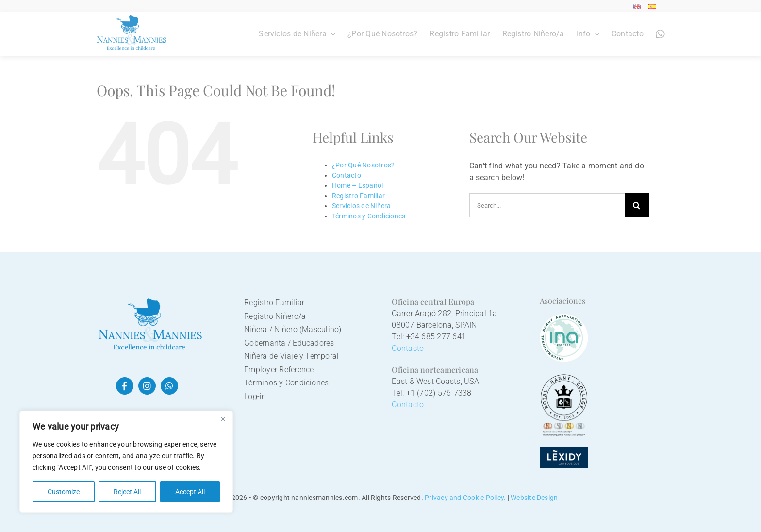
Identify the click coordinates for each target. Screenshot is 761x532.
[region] (126, 462)
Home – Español (357, 185)
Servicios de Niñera (362, 206)
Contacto (347, 175)
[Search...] (547, 205)
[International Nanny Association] (564, 317)
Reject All (127, 492)
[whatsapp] (169, 386)
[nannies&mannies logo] (150, 300)
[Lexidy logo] (564, 451)
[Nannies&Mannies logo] (132, 18)
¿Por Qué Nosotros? (363, 165)
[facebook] (125, 386)
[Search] (637, 205)
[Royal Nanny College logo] (564, 378)
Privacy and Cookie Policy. (465, 498)
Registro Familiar (358, 196)
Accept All (190, 492)
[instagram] (147, 386)
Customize (64, 492)
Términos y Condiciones (369, 216)
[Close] (223, 419)
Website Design (534, 498)
